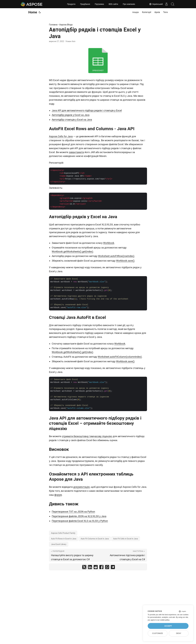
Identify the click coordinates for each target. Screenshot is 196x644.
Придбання (85, 4)
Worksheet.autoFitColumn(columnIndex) (120, 357)
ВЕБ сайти (113, 4)
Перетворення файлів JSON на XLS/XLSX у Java (79, 516)
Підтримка (99, 4)
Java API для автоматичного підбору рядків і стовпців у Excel (87, 110)
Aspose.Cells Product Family (63, 533)
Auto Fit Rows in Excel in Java (64, 539)
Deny (179, 633)
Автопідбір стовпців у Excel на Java (72, 120)
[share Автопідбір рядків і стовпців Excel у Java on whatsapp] (107, 568)
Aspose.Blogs (66, 25)
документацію (82, 487)
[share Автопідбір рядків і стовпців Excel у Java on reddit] (96, 568)
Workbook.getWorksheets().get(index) (72, 252)
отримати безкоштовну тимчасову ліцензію (87, 436)
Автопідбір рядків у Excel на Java (71, 115)
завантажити (76, 152)
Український (154, 4)
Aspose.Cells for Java (61, 136)
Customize (158, 633)
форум (58, 495)
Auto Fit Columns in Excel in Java (95, 539)
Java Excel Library (59, 544)
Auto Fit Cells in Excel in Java (126, 539)
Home (33, 12)
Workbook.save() (125, 261)
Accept (168, 626)
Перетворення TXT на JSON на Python (73, 512)
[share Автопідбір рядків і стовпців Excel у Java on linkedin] (90, 568)
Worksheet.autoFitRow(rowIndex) (116, 256)
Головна (53, 25)
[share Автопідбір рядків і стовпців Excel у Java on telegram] (113, 568)
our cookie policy (163, 620)
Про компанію (129, 4)
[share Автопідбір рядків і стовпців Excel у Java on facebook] (101, 568)
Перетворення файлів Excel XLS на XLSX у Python (80, 521)
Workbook (109, 243)
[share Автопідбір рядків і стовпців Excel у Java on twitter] (84, 568)
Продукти (71, 4)
